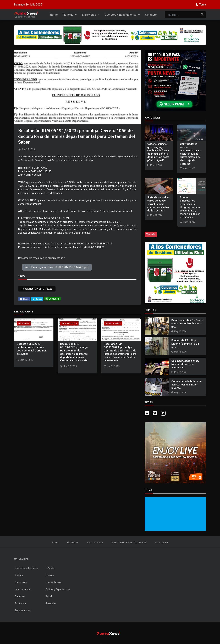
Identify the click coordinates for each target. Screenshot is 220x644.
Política (19, 575)
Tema (203, 5)
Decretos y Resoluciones (122, 15)
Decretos (24, 323)
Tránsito (50, 568)
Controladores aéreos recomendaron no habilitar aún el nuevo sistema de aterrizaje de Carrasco (191, 154)
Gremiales (51, 603)
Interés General (54, 582)
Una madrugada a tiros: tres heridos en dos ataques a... (185, 364)
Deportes (20, 596)
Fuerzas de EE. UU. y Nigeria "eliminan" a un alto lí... (185, 344)
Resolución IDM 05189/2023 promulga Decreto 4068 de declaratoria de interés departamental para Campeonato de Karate (74, 352)
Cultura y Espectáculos (58, 589)
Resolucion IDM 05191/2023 (37, 289)
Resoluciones (69, 323)
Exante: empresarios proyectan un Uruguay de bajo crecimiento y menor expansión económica (190, 207)
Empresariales (23, 611)
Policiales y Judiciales (27, 568)
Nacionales (21, 582)
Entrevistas (91, 15)
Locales (50, 575)
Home (54, 15)
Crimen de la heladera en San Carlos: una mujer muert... (186, 384)
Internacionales (23, 589)
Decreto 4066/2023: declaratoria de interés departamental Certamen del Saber (32, 349)
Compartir (52, 299)
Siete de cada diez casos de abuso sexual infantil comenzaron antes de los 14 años (158, 204)
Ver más (151, 234)
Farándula (20, 603)
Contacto (151, 15)
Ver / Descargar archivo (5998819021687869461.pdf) (57, 267)
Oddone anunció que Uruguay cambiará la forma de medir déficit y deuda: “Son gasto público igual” (158, 152)
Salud (49, 596)
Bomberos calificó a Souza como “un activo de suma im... (187, 323)
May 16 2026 (180, 331)
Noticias (70, 15)
